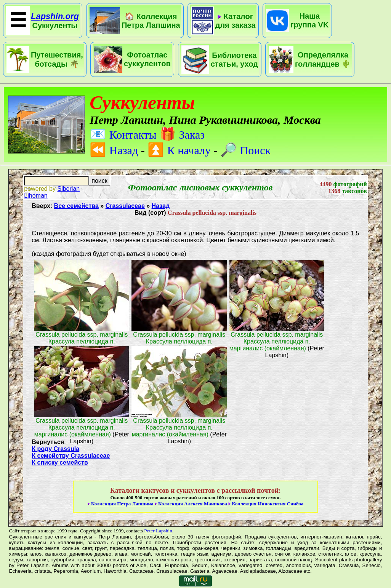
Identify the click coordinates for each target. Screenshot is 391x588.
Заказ (182, 135)
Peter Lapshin (158, 531)
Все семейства (76, 206)
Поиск (245, 150)
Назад (114, 150)
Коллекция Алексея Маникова (193, 504)
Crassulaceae (125, 206)
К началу (179, 150)
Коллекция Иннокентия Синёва (268, 504)
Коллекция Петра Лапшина (122, 504)
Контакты (123, 135)
